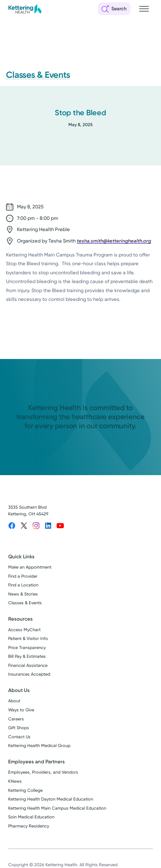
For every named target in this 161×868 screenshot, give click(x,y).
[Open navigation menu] (144, 9)
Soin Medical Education (31, 817)
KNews (15, 781)
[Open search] (114, 9)
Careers (16, 719)
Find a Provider (23, 576)
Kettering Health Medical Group (39, 746)
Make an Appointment (30, 567)
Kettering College (25, 790)
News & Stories (23, 594)
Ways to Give (21, 710)
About (14, 701)
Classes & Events (25, 603)
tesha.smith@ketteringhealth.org (114, 241)
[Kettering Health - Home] (25, 9)
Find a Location (23, 585)
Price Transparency (27, 648)
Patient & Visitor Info (28, 639)
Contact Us (19, 737)
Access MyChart (24, 630)
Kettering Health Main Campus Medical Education (57, 808)
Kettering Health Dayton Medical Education (51, 799)
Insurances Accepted (29, 674)
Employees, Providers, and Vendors (43, 772)
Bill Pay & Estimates (27, 656)
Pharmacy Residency (29, 826)
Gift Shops (19, 728)
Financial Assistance (28, 666)
